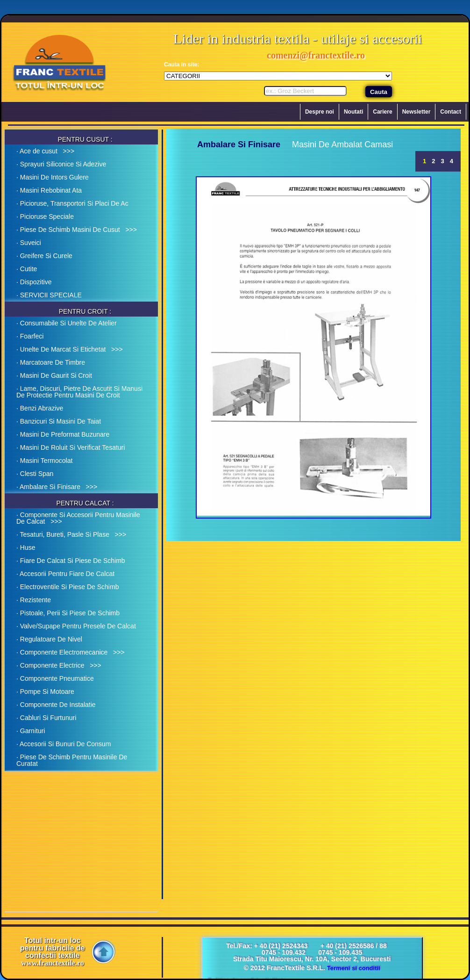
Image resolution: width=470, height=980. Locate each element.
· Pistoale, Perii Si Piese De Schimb (68, 613)
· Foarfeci (30, 336)
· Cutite (27, 269)
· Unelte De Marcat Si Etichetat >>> (70, 349)
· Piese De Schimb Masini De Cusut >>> (77, 230)
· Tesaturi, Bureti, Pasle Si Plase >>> (71, 534)
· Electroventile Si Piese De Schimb (68, 587)
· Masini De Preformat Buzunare (63, 434)
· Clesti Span (35, 474)
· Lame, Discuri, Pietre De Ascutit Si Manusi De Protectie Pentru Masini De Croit (79, 392)
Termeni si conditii (354, 968)
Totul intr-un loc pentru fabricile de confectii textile (53, 952)
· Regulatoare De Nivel (49, 639)
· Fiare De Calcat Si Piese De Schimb (71, 561)
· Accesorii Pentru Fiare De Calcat (65, 574)
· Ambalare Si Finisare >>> (57, 487)
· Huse (26, 548)
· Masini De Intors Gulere (53, 177)
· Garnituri (31, 731)
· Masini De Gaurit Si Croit (54, 375)
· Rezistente (34, 600)
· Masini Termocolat (44, 461)
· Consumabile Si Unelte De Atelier (67, 323)
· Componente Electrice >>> (59, 665)
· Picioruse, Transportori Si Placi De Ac (72, 203)
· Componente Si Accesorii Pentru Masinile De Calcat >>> (78, 518)
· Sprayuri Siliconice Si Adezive (61, 164)
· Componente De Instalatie (56, 705)
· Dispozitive (34, 282)
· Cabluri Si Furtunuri (46, 718)
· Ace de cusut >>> (45, 151)
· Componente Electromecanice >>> (71, 652)
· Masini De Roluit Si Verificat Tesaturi (71, 447)
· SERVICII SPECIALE (49, 295)
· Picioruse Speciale (45, 216)
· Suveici (29, 243)
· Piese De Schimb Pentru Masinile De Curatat (72, 760)
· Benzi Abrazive (40, 408)
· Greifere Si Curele (44, 256)
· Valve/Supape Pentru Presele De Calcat (76, 626)
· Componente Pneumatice (55, 678)
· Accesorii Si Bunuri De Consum (64, 744)
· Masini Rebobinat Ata (49, 190)
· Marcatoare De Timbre (51, 362)
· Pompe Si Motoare (45, 692)
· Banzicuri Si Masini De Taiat (59, 421)
